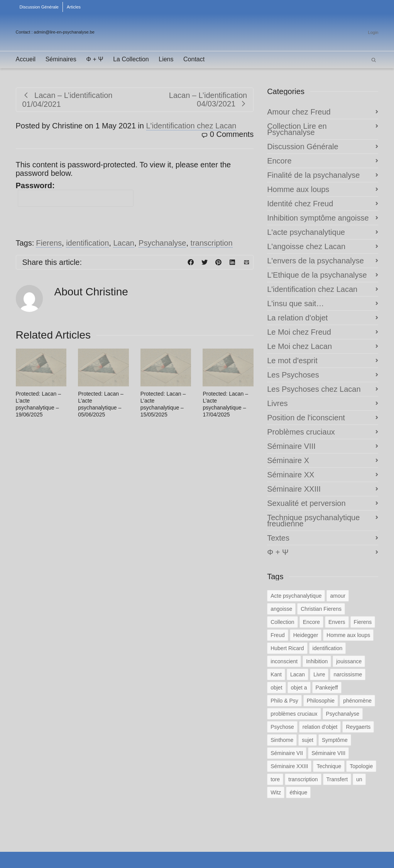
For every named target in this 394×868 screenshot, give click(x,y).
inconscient (284, 661)
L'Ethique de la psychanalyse (317, 275)
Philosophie (321, 701)
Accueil (26, 59)
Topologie (361, 766)
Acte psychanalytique (296, 596)
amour (338, 596)
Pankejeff (327, 688)
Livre (319, 674)
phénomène (357, 701)
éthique (298, 792)
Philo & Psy (284, 701)
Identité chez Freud (300, 204)
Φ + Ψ (95, 59)
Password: (75, 194)
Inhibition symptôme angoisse (318, 218)
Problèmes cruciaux (301, 432)
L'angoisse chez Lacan (306, 246)
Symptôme (335, 740)
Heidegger (306, 635)
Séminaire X (288, 460)
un (359, 779)
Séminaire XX (291, 475)
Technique (329, 766)
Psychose (282, 727)
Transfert (337, 779)
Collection (282, 622)
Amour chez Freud (299, 112)
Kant (276, 674)
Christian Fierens (321, 609)
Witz (276, 792)
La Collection (131, 59)
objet (276, 688)
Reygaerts (358, 727)
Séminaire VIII (291, 446)
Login (373, 32)
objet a (299, 688)
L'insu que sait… (295, 303)
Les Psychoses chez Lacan (314, 389)
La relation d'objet (297, 318)
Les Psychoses (293, 375)
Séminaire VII (287, 753)
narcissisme (348, 674)
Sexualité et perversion (306, 503)
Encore (279, 161)
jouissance (349, 661)
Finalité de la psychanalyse (313, 175)
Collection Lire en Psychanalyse (297, 129)
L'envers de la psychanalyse (315, 261)
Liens (166, 59)
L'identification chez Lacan (191, 126)
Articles (74, 7)
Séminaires (61, 59)
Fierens (49, 243)
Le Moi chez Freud (299, 332)
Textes (278, 538)
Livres (277, 403)
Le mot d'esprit (292, 361)
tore (275, 779)
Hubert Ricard (287, 648)
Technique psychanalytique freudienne (313, 521)
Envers (337, 622)
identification (87, 243)
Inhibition (317, 661)
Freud (278, 635)
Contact (194, 59)
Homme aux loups (298, 189)
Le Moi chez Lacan (299, 346)
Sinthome (282, 740)
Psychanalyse (162, 243)
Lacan (124, 243)
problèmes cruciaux (294, 714)
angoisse (281, 609)
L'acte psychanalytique (306, 232)
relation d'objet (320, 727)
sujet (308, 740)
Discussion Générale (39, 7)
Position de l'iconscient (306, 418)
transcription (212, 243)
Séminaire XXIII (294, 489)
